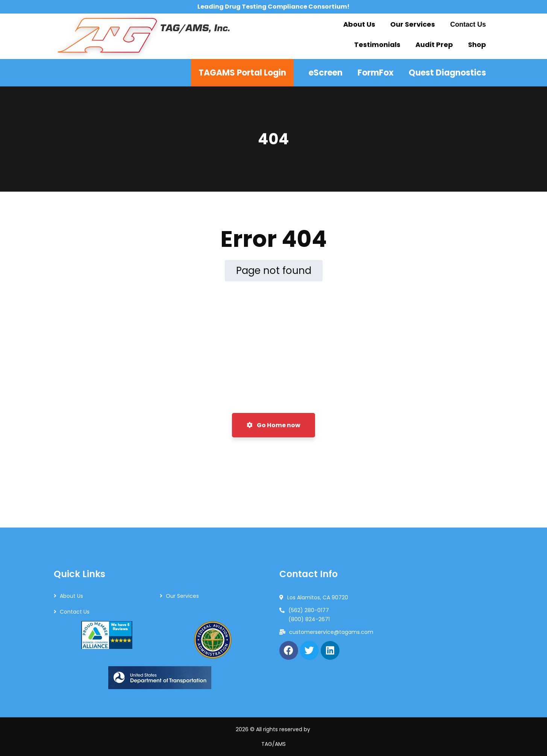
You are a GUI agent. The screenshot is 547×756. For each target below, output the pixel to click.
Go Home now (273, 425)
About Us (71, 596)
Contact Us (75, 612)
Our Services (182, 596)
